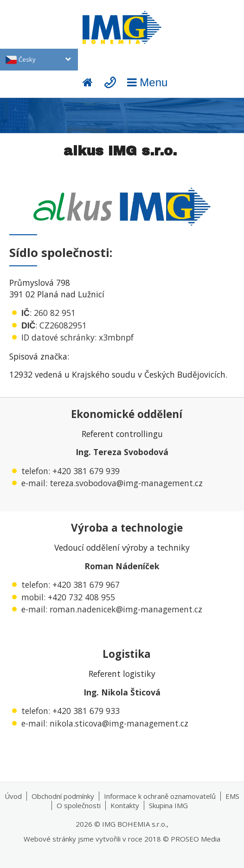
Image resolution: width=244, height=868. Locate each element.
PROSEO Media (196, 839)
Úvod (13, 796)
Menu (146, 82)
